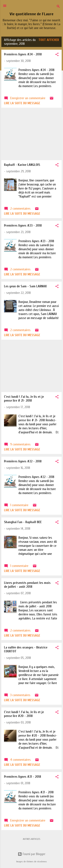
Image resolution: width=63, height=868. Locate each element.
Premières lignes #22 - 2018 (23, 461)
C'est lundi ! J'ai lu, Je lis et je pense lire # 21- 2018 (24, 399)
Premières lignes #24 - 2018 (23, 54)
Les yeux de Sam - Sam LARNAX (25, 286)
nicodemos (42, 862)
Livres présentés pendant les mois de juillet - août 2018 (27, 585)
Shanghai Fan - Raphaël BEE (23, 522)
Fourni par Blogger (32, 854)
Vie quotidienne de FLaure (32, 14)
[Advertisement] (32, 134)
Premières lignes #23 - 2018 (23, 225)
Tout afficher (49, 40)
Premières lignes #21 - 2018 (23, 777)
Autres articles (32, 839)
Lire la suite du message (22, 103)
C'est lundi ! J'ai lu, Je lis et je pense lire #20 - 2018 (24, 714)
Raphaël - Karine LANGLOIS (22, 165)
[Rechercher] (58, 7)
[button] (57, 55)
